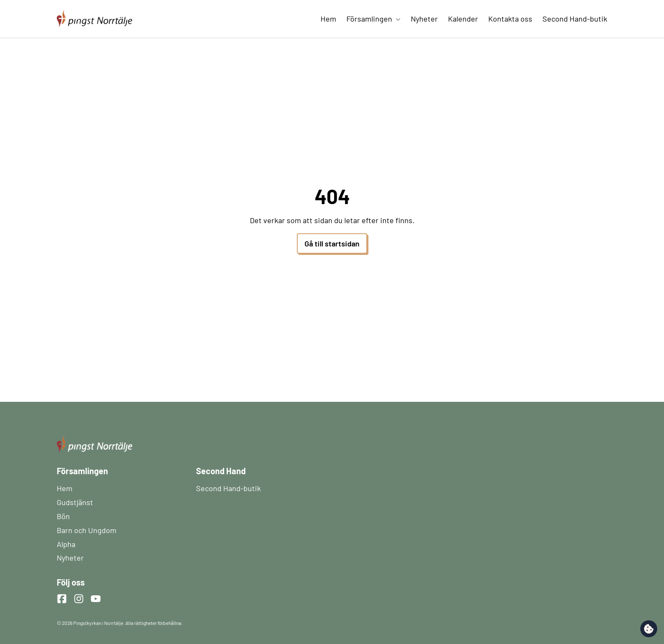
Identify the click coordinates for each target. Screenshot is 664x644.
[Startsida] (94, 14)
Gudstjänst (75, 502)
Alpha (66, 544)
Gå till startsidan (332, 243)
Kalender (463, 19)
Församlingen (373, 19)
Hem (328, 19)
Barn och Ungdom (87, 530)
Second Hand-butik (575, 19)
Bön (63, 516)
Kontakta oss (510, 19)
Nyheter (424, 19)
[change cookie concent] (649, 629)
